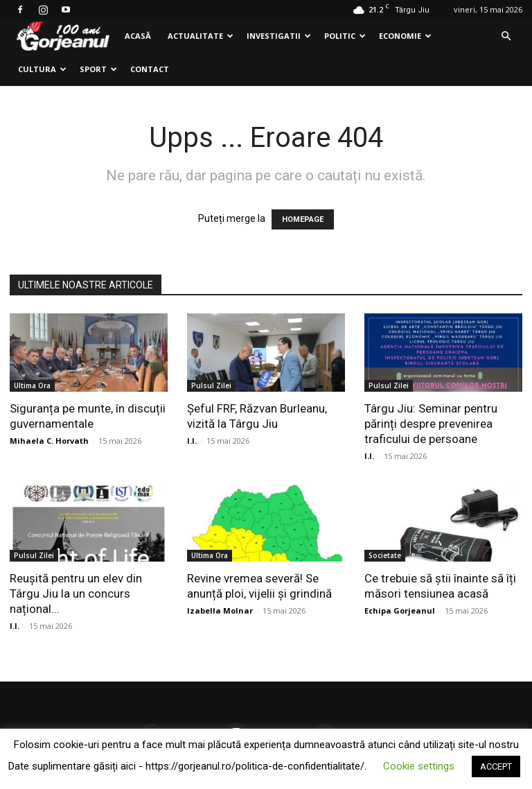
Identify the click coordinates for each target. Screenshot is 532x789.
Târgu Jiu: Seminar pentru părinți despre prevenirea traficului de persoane (431, 424)
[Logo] (63, 36)
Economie (405, 36)
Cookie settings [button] (419, 766)
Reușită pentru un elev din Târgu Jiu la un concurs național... (76, 593)
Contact (150, 69)
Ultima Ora (32, 385)
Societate (385, 555)
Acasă (138, 36)
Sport (98, 69)
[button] (506, 36)
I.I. (192, 441)
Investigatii (279, 36)
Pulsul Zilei (211, 385)
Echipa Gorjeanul (400, 610)
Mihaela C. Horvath (49, 441)
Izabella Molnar (220, 610)
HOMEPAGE (303, 219)
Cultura (42, 69)
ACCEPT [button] (496, 766)
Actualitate (201, 36)
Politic (345, 36)
